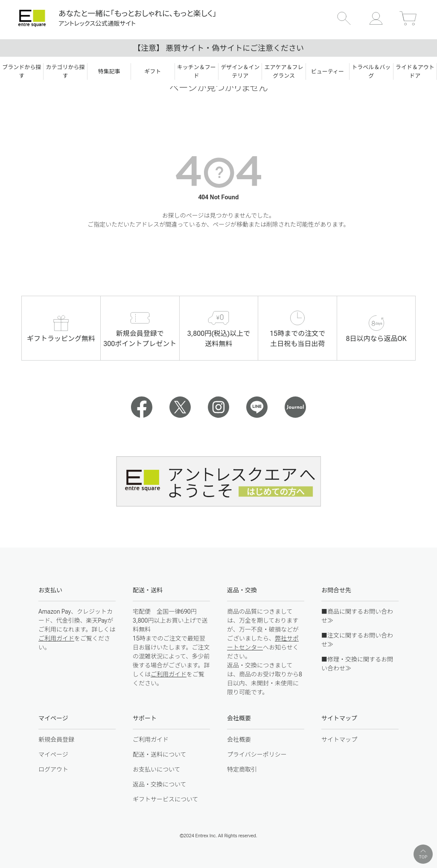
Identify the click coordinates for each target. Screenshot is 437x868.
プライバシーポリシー (257, 754)
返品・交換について (160, 784)
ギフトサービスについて (166, 799)
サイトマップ (339, 740)
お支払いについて (157, 769)
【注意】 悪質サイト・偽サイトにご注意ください (218, 48)
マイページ (53, 754)
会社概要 (239, 740)
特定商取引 (242, 769)
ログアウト (53, 769)
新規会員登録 (56, 740)
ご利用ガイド (56, 638)
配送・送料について (160, 754)
